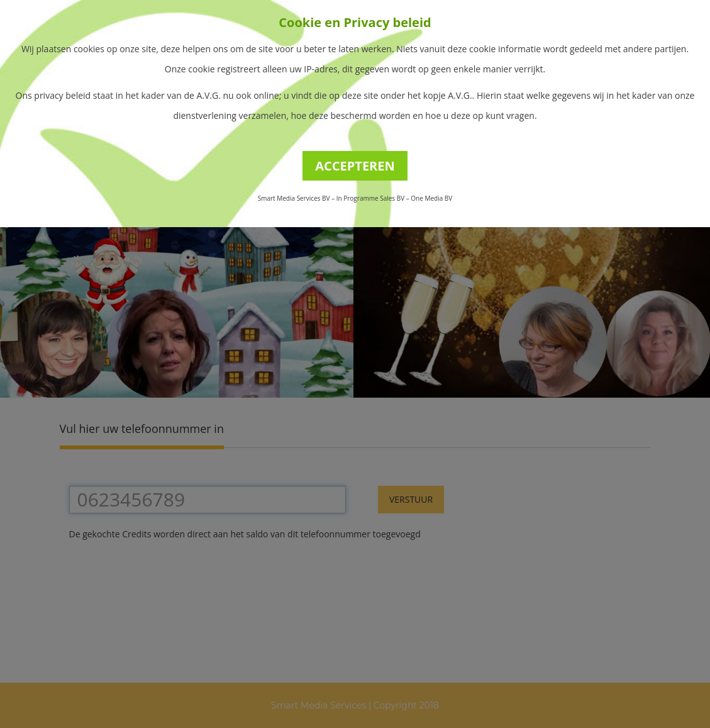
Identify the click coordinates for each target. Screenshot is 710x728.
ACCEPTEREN (355, 166)
